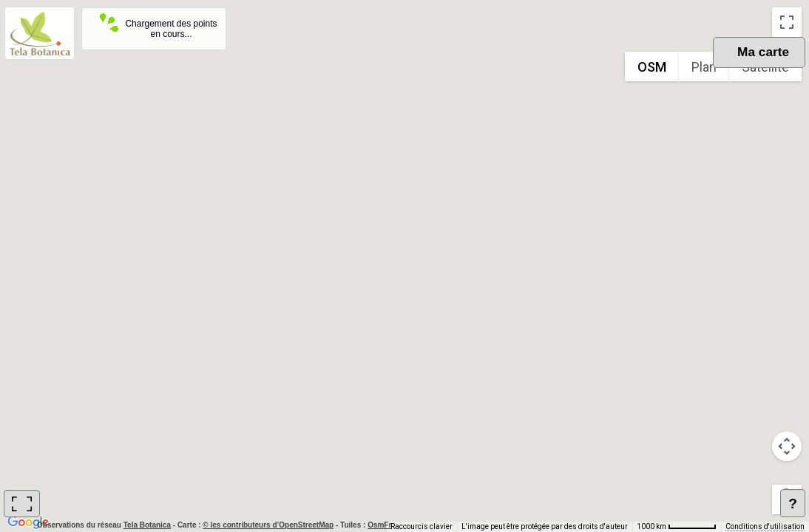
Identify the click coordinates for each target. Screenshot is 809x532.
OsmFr (379, 525)
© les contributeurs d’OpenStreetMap (268, 525)
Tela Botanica (148, 525)
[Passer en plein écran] (787, 22)
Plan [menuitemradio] (704, 67)
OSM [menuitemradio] (652, 67)
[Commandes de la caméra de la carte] (787, 446)
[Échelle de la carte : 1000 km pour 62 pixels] (677, 527)
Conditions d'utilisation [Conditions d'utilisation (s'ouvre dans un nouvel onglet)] (765, 526)
